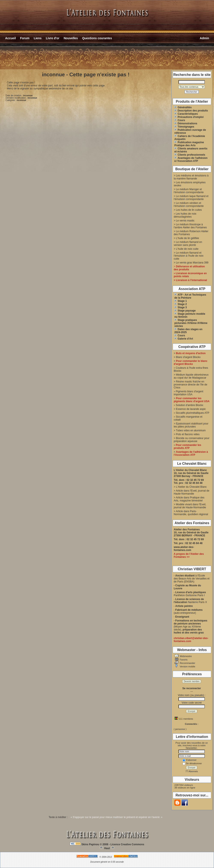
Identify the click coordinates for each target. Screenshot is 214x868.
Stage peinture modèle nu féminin (190, 315)
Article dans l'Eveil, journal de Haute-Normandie (192, 492)
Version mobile (187, 666)
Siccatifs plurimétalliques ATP (192, 413)
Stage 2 (181, 304)
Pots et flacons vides (188, 434)
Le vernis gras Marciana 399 (192, 263)
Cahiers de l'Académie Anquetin (190, 138)
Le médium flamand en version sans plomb (188, 244)
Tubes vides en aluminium (191, 430)
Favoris (183, 660)
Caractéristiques (186, 114)
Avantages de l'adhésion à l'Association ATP (191, 159)
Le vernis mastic (185, 221)
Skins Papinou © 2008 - (96, 844)
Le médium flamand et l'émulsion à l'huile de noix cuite (189, 256)
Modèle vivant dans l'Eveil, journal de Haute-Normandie (190, 506)
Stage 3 (181, 307)
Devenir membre (192, 681)
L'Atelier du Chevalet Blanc (191, 487)
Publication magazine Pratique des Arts (189, 144)
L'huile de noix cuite (187, 249)
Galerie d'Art (184, 339)
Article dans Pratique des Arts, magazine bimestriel (189, 499)
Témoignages (184, 127)
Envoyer (192, 711)
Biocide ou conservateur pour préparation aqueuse (192, 440)
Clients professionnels (190, 155)
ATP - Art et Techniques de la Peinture (190, 296)
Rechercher (192, 92)
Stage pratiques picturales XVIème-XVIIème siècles (191, 323)
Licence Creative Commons (127, 844)
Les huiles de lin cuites (189, 210)
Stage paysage (185, 311)
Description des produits (191, 111)
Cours (180, 120)
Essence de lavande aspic (191, 409)
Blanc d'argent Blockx (188, 357)
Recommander (187, 663)
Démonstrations (186, 123)
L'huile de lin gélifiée (187, 238)
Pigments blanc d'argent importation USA (189, 393)
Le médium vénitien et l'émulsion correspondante (189, 205)
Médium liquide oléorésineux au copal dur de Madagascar (191, 376)
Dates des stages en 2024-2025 (188, 331)
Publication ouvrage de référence (190, 131)
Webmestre (185, 656)
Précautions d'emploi (189, 117)
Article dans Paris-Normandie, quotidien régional (191, 513)
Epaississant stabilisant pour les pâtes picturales (191, 425)
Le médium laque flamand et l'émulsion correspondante (191, 198)
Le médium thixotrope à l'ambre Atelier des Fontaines (190, 226)
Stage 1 (181, 301)
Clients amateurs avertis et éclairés (191, 150)
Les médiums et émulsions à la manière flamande (191, 177)
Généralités (183, 107)
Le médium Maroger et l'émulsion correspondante (189, 191)
